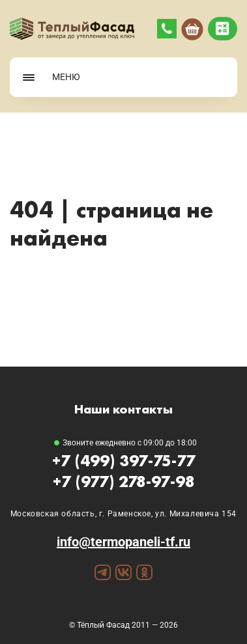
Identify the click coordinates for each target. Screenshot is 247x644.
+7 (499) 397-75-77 (124, 461)
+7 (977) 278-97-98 (124, 482)
